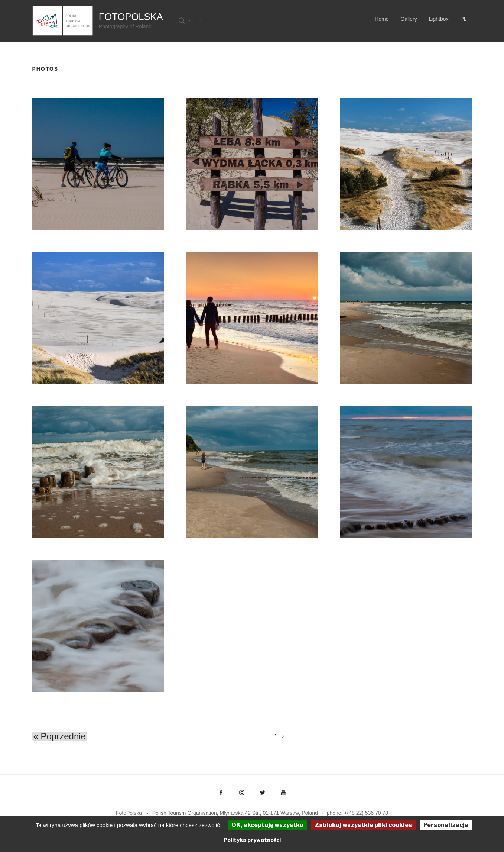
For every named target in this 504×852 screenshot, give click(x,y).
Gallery (409, 19)
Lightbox (439, 19)
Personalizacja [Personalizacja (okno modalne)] (446, 825)
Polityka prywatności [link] (252, 840)
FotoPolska (131, 17)
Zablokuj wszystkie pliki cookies (363, 825)
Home (382, 19)
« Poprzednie (60, 736)
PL (463, 19)
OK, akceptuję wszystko (267, 825)
